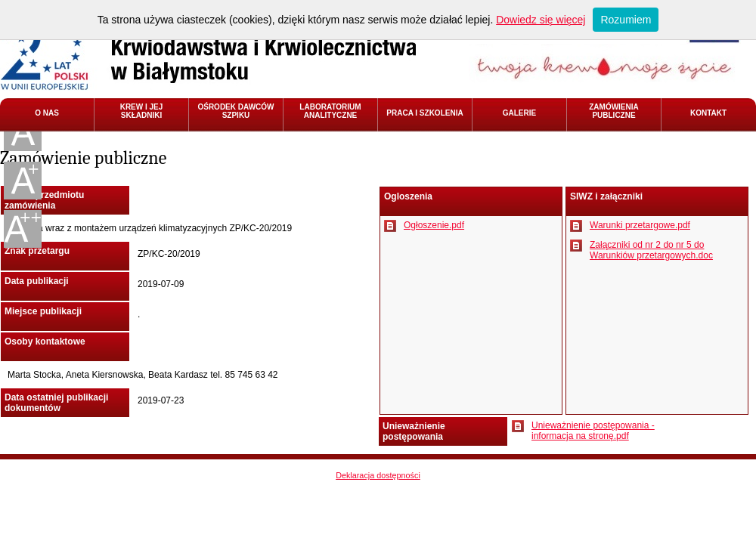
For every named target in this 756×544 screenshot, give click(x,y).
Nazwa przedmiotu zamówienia (44, 200)
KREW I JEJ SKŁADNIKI (142, 111)
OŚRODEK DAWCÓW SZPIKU (235, 111)
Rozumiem (626, 20)
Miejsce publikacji (43, 311)
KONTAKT (708, 113)
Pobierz (390, 226)
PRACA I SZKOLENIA (424, 113)
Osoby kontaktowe (45, 342)
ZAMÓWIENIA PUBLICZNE (614, 111)
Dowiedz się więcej (541, 20)
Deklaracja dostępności (378, 475)
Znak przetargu (37, 251)
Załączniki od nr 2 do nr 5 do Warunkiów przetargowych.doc (651, 250)
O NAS (47, 113)
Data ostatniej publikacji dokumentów (56, 403)
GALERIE (519, 113)
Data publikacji (37, 281)
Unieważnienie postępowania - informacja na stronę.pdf (593, 431)
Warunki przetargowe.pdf (640, 225)
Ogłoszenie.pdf (434, 225)
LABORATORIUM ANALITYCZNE (330, 111)
